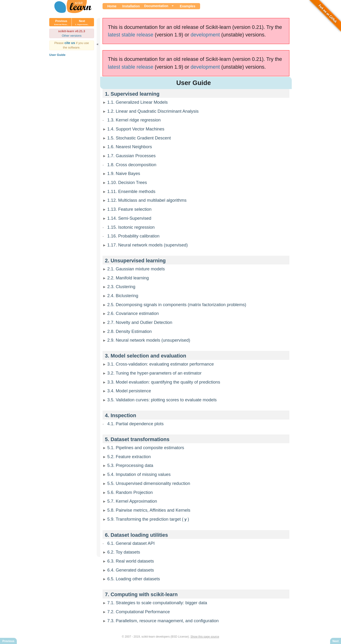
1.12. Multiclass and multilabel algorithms (147, 200)
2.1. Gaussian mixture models (136, 269)
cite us (70, 43)
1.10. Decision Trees (127, 182)
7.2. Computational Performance (139, 611)
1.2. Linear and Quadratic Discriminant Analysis (153, 111)
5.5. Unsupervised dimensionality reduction (149, 483)
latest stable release (131, 35)
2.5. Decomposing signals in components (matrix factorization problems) (177, 305)
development (205, 35)
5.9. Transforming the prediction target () (148, 519)
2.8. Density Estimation (130, 331)
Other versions (72, 36)
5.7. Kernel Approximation (132, 501)
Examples (187, 6)
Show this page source (205, 636)
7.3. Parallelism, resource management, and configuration (163, 620)
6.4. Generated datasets (131, 570)
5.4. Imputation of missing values (139, 474)
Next (82, 22)
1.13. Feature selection (129, 209)
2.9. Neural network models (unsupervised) (149, 340)
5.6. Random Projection (130, 492)
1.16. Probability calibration (133, 236)
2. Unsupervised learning (135, 261)
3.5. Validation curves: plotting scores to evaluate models (162, 400)
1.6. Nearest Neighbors (130, 147)
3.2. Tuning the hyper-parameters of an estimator (154, 373)
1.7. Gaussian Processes (131, 156)
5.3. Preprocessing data (130, 465)
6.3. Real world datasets (131, 561)
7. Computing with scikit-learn (141, 594)
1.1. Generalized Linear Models (137, 102)
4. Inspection (121, 415)
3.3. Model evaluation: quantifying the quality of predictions (164, 382)
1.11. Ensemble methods (131, 191)
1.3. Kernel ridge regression (134, 120)
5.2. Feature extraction (129, 457)
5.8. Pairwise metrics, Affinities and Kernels (149, 510)
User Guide (57, 55)
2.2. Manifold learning (128, 278)
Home (112, 6)
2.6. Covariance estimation (133, 313)
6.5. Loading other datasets (134, 579)
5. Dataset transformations (137, 439)
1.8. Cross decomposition (132, 165)
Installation (131, 6)
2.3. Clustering (121, 287)
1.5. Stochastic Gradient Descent (139, 138)
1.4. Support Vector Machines (136, 129)
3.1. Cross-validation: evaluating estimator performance (161, 364)
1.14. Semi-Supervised (129, 218)
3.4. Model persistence (129, 391)
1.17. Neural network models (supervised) (148, 245)
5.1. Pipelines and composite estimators (146, 448)
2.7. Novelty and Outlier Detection (140, 322)
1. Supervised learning (132, 94)
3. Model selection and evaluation (146, 356)
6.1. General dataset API (131, 543)
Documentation (156, 6)
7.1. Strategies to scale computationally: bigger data (157, 602)
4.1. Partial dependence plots (135, 424)
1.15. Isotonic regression (131, 227)
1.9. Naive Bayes (124, 173)
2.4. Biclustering (123, 296)
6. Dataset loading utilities (136, 535)
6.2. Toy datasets (124, 552)
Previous (61, 22)
